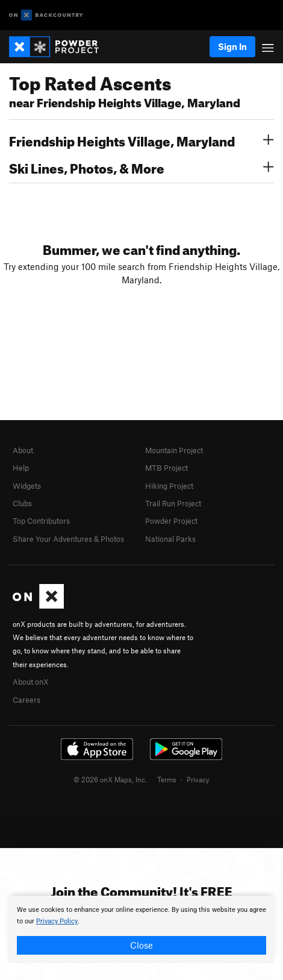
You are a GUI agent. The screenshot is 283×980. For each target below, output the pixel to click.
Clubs (22, 503)
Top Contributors (41, 521)
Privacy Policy (57, 921)
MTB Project (166, 468)
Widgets (27, 486)
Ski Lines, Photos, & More (141, 167)
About (23, 450)
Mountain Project (174, 450)
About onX (31, 682)
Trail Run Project (173, 503)
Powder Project (171, 521)
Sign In (232, 46)
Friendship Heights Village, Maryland (141, 140)
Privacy (198, 779)
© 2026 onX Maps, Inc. (110, 779)
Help (21, 468)
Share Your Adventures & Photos (68, 539)
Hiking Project (169, 486)
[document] (141, 929)
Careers (26, 700)
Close (141, 945)
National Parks (170, 539)
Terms (167, 779)
